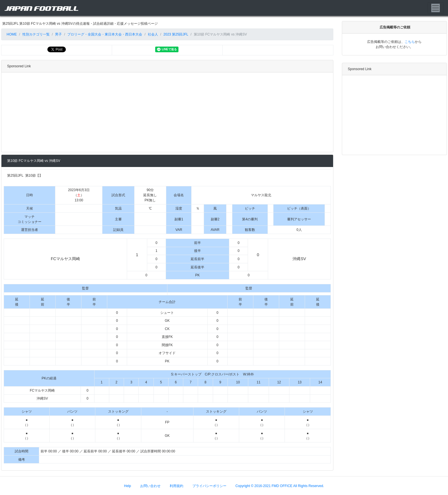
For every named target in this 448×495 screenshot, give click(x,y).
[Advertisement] (166, 112)
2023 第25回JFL (176, 34)
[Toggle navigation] (436, 8)
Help (128, 486)
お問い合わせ (150, 486)
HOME (11, 34)
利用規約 (176, 486)
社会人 (153, 34)
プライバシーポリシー (209, 486)
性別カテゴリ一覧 (36, 34)
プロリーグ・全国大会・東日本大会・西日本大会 (105, 34)
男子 (58, 34)
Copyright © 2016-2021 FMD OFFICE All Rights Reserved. (280, 486)
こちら (410, 42)
